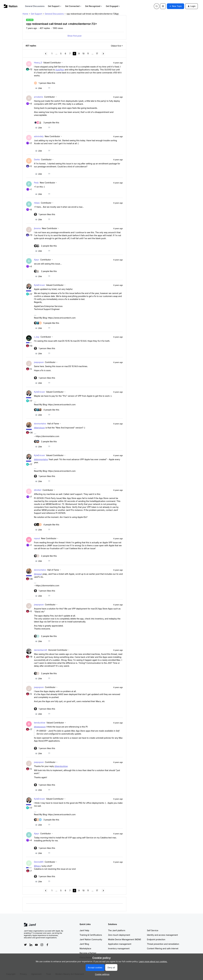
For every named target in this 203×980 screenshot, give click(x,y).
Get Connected (73, 6)
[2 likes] (45, 246)
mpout (37, 538)
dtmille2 (38, 490)
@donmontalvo (41, 459)
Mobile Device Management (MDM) (125, 939)
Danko (37, 159)
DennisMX (39, 862)
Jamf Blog (84, 944)
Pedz (36, 183)
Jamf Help (84, 930)
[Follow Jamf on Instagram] (42, 945)
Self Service (153, 930)
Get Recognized (94, 6)
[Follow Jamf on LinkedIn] (31, 945)
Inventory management (119, 948)
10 (84, 54)
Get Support (55, 6)
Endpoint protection (156, 939)
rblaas (37, 203)
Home (25, 14)
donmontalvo (40, 424)
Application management (120, 944)
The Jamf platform (117, 930)
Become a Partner (88, 953)
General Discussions (35, 6)
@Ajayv (37, 866)
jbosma (37, 228)
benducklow (40, 723)
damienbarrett (41, 650)
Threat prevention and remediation (163, 944)
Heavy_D (38, 63)
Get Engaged (113, 6)
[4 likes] (47, 410)
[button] (176, 6)
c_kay (37, 337)
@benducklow (61, 766)
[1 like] (45, 83)
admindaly (39, 136)
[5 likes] (47, 323)
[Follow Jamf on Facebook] (47, 945)
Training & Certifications (91, 935)
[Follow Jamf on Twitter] (25, 945)
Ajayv (37, 260)
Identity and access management (162, 935)
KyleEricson (39, 285)
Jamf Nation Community (91, 939)
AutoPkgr (60, 70)
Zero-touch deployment (119, 935)
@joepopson (40, 727)
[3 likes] (47, 123)
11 (88, 54)
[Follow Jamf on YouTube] (36, 945)
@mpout (38, 574)
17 (97, 54)
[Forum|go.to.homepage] (11, 6)
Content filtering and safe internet (163, 948)
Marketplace (85, 948)
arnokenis (39, 97)
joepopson (39, 362)
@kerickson (39, 428)
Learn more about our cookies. (153, 961)
